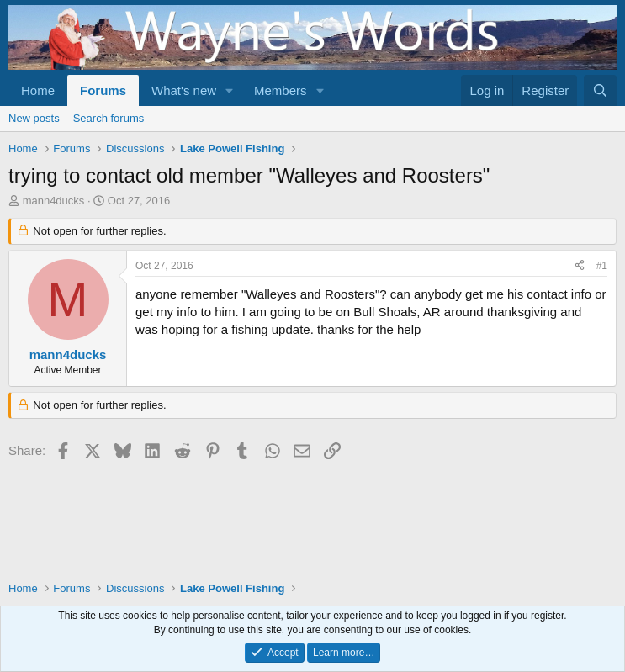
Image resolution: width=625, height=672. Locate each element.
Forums (103, 90)
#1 (602, 266)
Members (281, 90)
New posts (34, 118)
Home (38, 90)
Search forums (109, 118)
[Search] (600, 90)
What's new (184, 90)
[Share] (580, 266)
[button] (230, 90)
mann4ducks (54, 201)
